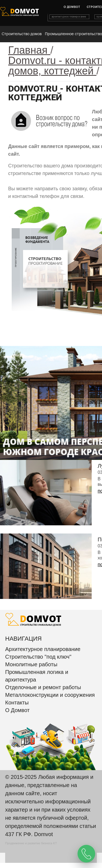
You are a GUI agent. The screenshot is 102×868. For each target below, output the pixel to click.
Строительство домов (22, 34)
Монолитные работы (31, 664)
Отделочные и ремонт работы (43, 687)
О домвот (72, 7)
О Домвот (17, 710)
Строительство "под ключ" (38, 657)
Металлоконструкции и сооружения (50, 695)
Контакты (17, 703)
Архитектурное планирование (43, 649)
